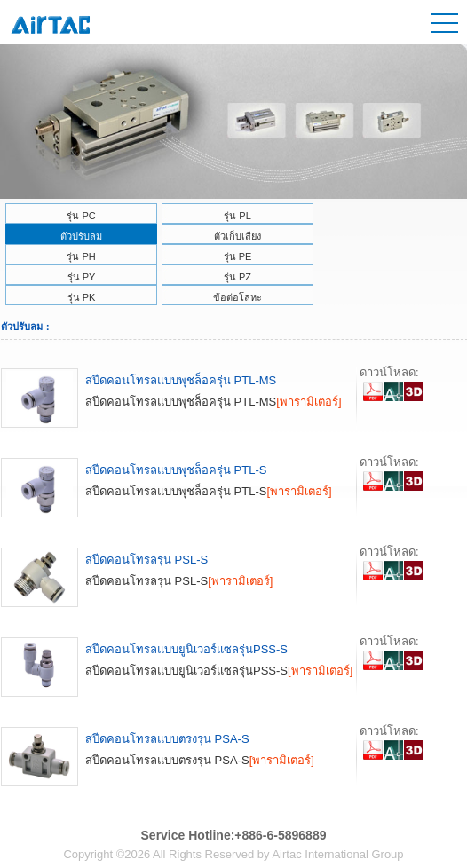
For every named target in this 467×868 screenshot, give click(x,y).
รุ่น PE (238, 256)
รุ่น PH (81, 256)
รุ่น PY (82, 277)
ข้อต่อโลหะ (237, 297)
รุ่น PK (82, 297)
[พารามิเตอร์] (309, 402)
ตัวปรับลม (81, 236)
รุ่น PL (237, 216)
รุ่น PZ (237, 277)
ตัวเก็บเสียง (237, 236)
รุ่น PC (81, 216)
